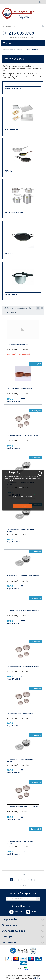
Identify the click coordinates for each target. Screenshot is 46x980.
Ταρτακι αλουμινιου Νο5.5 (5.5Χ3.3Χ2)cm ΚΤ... (23, 666)
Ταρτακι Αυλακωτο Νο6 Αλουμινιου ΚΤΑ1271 (23, 576)
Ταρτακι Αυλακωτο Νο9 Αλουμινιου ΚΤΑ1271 (23, 610)
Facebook (16, 912)
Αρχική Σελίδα (8, 49)
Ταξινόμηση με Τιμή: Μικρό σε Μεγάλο (18, 308)
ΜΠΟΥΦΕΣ (20, 49)
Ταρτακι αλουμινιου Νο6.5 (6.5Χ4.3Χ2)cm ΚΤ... (23, 807)
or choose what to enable (23, 496)
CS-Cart (37, 978)
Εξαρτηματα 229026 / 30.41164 (17, 344)
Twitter (31, 912)
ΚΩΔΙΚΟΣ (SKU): (13, 350)
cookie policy (22, 478)
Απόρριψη (23, 487)
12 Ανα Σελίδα (10, 313)
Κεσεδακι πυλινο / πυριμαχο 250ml (20, 388)
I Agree (23, 506)
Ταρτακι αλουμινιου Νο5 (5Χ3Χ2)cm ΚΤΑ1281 (23, 435)
